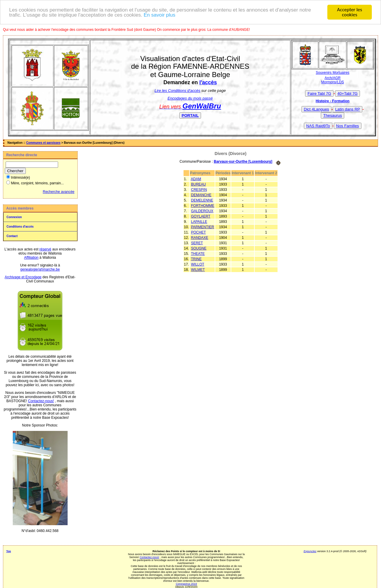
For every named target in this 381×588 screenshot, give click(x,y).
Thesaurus (333, 115)
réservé (45, 249)
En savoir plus (159, 14)
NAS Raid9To (318, 126)
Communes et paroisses (43, 142)
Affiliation (31, 257)
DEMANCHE (201, 195)
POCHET (198, 232)
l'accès (208, 82)
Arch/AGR (333, 78)
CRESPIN (199, 189)
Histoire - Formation (333, 101)
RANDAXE (200, 237)
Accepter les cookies (350, 12)
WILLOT (198, 264)
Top (9, 551)
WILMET (198, 269)
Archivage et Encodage (23, 277)
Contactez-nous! (41, 401)
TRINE (196, 259)
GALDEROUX (202, 211)
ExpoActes (310, 551)
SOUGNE (199, 248)
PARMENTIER (203, 227)
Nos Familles (348, 126)
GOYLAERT (201, 216)
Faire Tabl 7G (319, 93)
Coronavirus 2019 (186, 584)
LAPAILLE (199, 221)
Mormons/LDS (333, 82)
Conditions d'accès (20, 226)
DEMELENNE (202, 200)
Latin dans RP (347, 109)
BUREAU (198, 184)
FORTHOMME (203, 205)
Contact (12, 236)
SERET (197, 243)
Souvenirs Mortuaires (333, 72)
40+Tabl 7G (348, 93)
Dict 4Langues (317, 109)
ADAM (196, 179)
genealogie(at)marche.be (40, 269)
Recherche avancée (59, 191)
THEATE (198, 253)
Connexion (14, 217)
